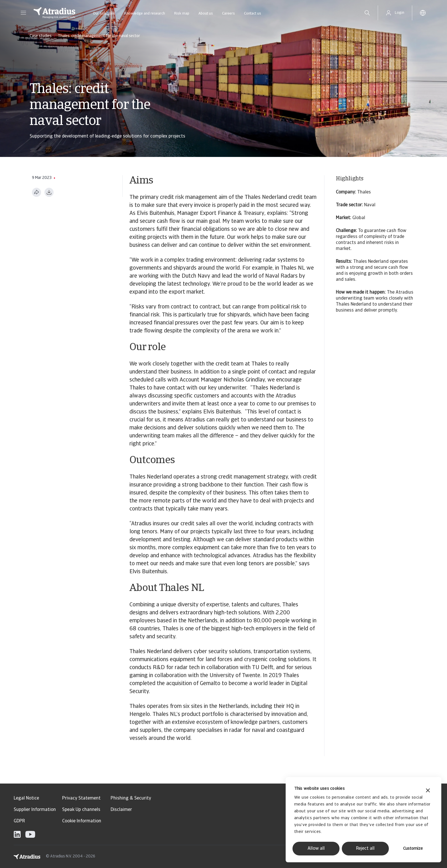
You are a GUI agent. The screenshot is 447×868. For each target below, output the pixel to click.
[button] (23, 13)
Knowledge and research (145, 14)
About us (206, 14)
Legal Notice (26, 798)
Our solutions (104, 14)
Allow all (316, 849)
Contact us (253, 14)
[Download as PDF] (49, 192)
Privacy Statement (81, 798)
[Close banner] (428, 791)
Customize (413, 849)
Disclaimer (121, 810)
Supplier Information (35, 810)
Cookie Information (82, 821)
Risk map (182, 14)
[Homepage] (54, 13)
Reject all (365, 849)
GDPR (19, 821)
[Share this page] (36, 192)
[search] (367, 13)
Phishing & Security (131, 798)
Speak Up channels (81, 810)
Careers (228, 14)
